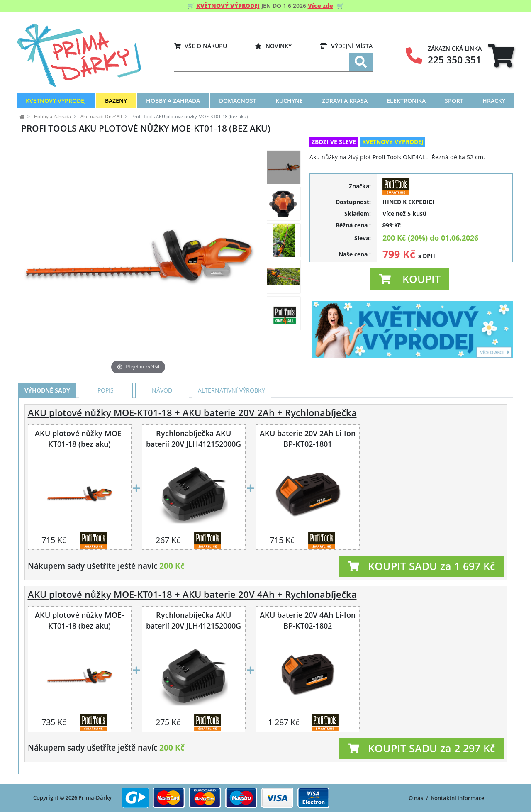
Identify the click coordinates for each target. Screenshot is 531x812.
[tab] (501, 55)
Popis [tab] (106, 390)
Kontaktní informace (458, 798)
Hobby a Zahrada (52, 117)
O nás (416, 798)
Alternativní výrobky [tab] (231, 390)
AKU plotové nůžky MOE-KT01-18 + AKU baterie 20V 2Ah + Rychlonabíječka (192, 413)
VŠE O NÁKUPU (201, 46)
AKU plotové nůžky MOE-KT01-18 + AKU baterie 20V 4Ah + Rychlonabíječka (192, 594)
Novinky (273, 46)
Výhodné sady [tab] (47, 390)
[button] (410, 279)
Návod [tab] (162, 390)
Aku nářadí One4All (101, 117)
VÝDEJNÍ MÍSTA (346, 46)
